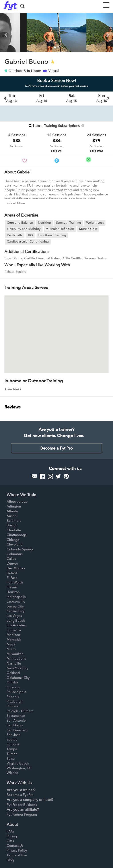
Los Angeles (16, 625)
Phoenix (13, 697)
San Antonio (16, 721)
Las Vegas (14, 616)
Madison (13, 635)
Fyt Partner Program (22, 814)
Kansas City (16, 611)
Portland (13, 706)
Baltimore (14, 521)
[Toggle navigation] (106, 4)
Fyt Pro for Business (22, 805)
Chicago (13, 540)
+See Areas (13, 389)
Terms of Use (17, 855)
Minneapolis (16, 659)
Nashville (14, 663)
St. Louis (13, 744)
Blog (10, 860)
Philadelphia (16, 692)
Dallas (11, 559)
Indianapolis (16, 597)
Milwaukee (15, 654)
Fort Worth (15, 582)
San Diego (15, 725)
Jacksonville (16, 601)
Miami (11, 649)
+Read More (16, 203)
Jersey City (15, 606)
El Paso (12, 578)
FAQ (10, 831)
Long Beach (16, 621)
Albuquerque (17, 502)
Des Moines (16, 568)
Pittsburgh (15, 701)
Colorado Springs (20, 549)
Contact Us (15, 846)
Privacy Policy (17, 850)
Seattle (12, 739)
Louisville (14, 630)
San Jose (14, 735)
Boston (12, 525)
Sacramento (16, 716)
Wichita (12, 773)
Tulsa (11, 759)
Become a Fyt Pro (56, 448)
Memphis (14, 640)
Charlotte (14, 530)
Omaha (12, 682)
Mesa (11, 644)
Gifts (10, 841)
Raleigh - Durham (20, 711)
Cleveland (15, 544)
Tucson (12, 754)
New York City (18, 668)
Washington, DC (19, 768)
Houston (13, 592)
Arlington (14, 506)
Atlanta (12, 511)
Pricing (12, 836)
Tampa (12, 749)
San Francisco (17, 730)
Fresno (12, 587)
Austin (12, 516)
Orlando (13, 687)
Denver (12, 563)
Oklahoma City (18, 678)
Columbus (15, 554)
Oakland (13, 673)
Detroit (12, 573)
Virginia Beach (18, 763)
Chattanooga (17, 535)
